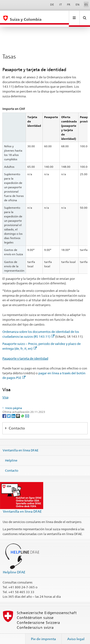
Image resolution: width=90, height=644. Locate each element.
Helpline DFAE (14, 567)
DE (52, 4)
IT (61, 4)
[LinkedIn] (14, 411)
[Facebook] (5, 411)
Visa (5, 393)
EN (78, 4)
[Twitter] (9, 411)
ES (86, 4)
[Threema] (18, 411)
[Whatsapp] (23, 411)
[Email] (27, 411)
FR (69, 4)
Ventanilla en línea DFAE (21, 446)
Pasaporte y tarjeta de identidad (25, 354)
